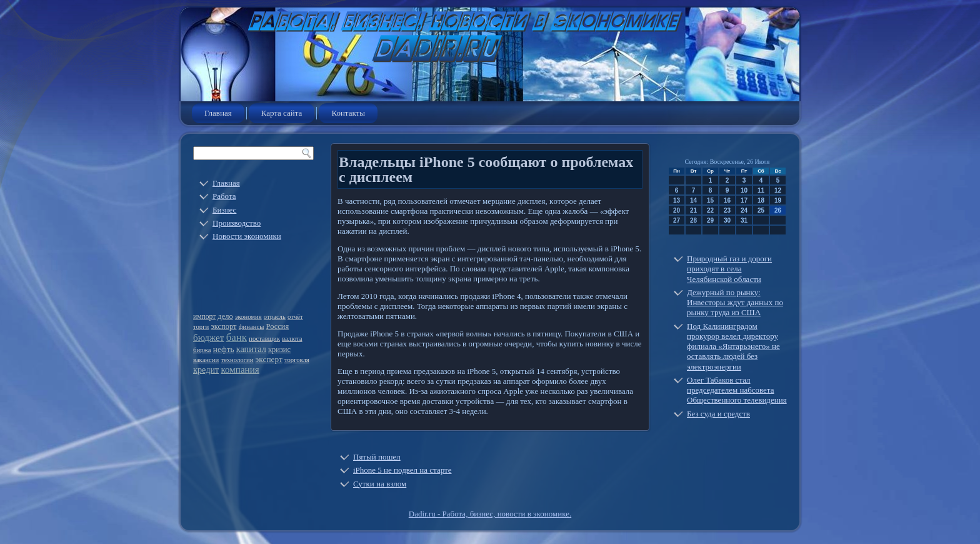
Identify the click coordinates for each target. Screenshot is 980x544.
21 (693, 210)
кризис (279, 350)
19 (778, 200)
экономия (248, 317)
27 (677, 220)
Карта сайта (282, 113)
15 (710, 200)
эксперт (269, 359)
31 (744, 220)
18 (761, 200)
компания (240, 370)
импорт (204, 317)
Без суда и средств (718, 414)
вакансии (206, 360)
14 (693, 200)
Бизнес (224, 210)
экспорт (224, 326)
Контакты (348, 113)
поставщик (264, 339)
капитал (251, 349)
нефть (224, 349)
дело (225, 316)
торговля (297, 360)
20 (677, 210)
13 (677, 200)
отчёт (295, 317)
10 (744, 190)
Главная (218, 113)
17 (744, 200)
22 (710, 210)
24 (744, 210)
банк (237, 337)
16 (727, 200)
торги (201, 327)
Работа (224, 196)
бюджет (208, 338)
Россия (278, 326)
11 (761, 190)
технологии (237, 360)
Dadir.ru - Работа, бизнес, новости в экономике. (490, 514)
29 (710, 220)
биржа (202, 350)
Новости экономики (247, 236)
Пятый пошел (377, 457)
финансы (252, 327)
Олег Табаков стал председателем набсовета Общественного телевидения (737, 390)
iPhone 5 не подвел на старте (402, 470)
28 (693, 220)
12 (778, 190)
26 (778, 210)
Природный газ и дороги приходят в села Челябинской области (729, 269)
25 (761, 210)
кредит (206, 370)
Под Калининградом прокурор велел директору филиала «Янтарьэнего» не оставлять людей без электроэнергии (733, 346)
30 (727, 220)
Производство (237, 223)
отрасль (275, 317)
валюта (292, 339)
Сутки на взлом (380, 484)
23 (727, 210)
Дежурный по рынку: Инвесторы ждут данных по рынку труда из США (735, 303)
